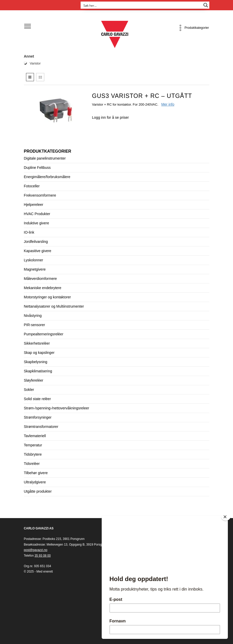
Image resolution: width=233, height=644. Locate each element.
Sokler (29, 390)
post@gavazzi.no (36, 550)
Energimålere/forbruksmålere (47, 177)
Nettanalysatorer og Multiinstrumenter (54, 306)
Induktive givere (37, 223)
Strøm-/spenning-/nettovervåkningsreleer (57, 408)
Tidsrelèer (32, 464)
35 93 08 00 (43, 556)
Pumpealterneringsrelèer (44, 334)
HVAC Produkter (37, 214)
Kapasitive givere (38, 251)
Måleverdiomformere (40, 279)
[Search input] (142, 5)
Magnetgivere (35, 269)
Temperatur (33, 445)
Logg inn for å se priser (110, 117)
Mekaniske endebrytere (43, 288)
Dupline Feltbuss (37, 168)
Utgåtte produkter (38, 491)
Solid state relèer (37, 399)
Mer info (168, 104)
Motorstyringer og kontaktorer (48, 297)
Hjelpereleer (34, 205)
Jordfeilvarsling (36, 242)
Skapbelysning (36, 362)
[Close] (226, 517)
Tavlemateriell (35, 436)
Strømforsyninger (38, 417)
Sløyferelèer (34, 380)
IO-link (29, 232)
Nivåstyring (33, 316)
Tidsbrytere (33, 454)
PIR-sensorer (34, 325)
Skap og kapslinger (39, 353)
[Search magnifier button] (206, 5)
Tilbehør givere (36, 473)
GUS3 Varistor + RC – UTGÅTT (142, 96)
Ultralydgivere (35, 482)
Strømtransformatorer (41, 427)
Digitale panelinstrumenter (45, 158)
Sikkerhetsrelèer (37, 343)
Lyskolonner (34, 260)
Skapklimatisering (38, 371)
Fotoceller (32, 186)
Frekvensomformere (40, 195)
